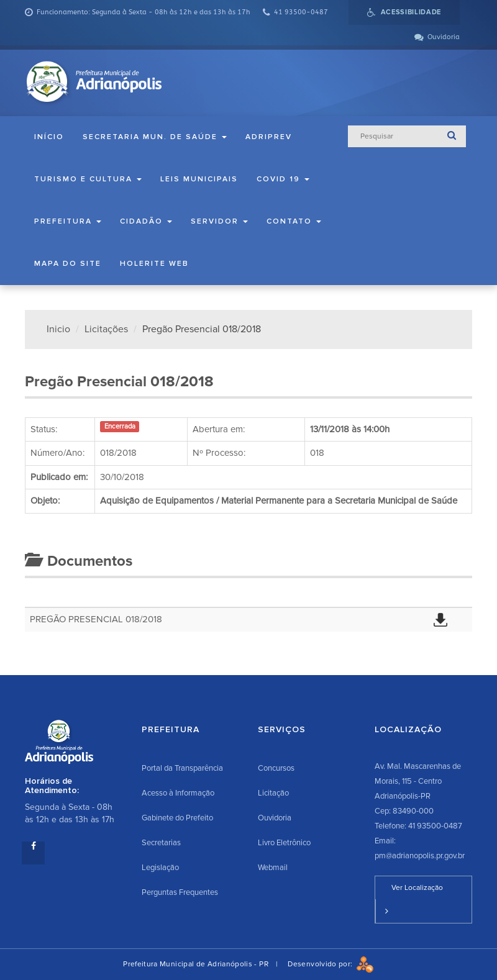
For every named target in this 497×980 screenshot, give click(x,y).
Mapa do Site (68, 264)
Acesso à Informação (178, 793)
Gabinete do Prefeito (177, 818)
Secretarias (161, 843)
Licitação (273, 793)
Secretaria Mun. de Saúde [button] (155, 137)
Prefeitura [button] (68, 221)
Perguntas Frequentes (180, 892)
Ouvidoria (275, 818)
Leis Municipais (199, 179)
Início (49, 137)
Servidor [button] (219, 221)
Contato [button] (294, 221)
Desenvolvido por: (331, 964)
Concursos (276, 768)
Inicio (58, 329)
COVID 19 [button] (283, 179)
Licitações (106, 329)
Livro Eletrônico (284, 843)
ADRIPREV (269, 137)
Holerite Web (154, 264)
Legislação (160, 868)
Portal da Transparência (182, 768)
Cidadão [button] (146, 221)
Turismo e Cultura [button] (88, 179)
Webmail (273, 868)
